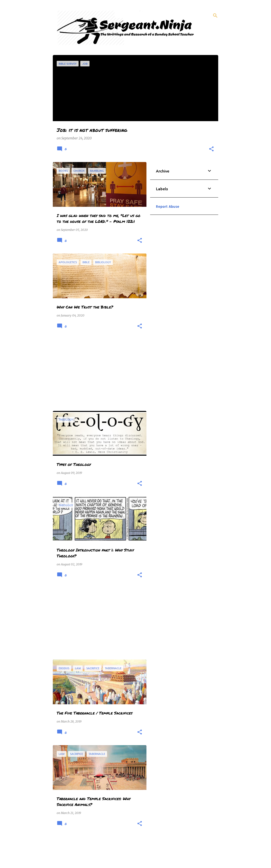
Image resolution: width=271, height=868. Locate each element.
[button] (211, 149)
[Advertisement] (98, 373)
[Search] (215, 16)
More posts (100, 851)
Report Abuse (168, 206)
